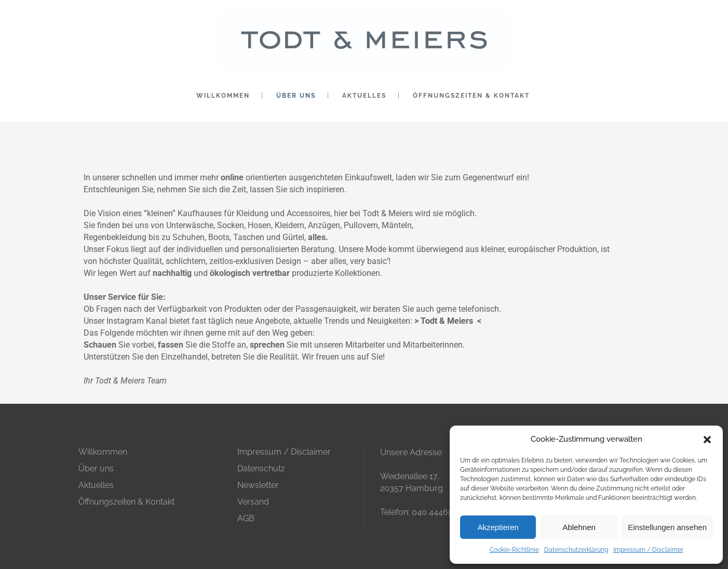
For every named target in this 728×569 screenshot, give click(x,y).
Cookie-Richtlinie (514, 550)
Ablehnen (579, 527)
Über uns (96, 468)
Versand (253, 502)
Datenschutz (261, 468)
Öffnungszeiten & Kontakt (126, 502)
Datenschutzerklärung (576, 550)
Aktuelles (96, 485)
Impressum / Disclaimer (648, 550)
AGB (246, 518)
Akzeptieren (498, 527)
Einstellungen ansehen (667, 527)
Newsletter (258, 485)
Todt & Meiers (447, 321)
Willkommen (103, 452)
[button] (707, 440)
